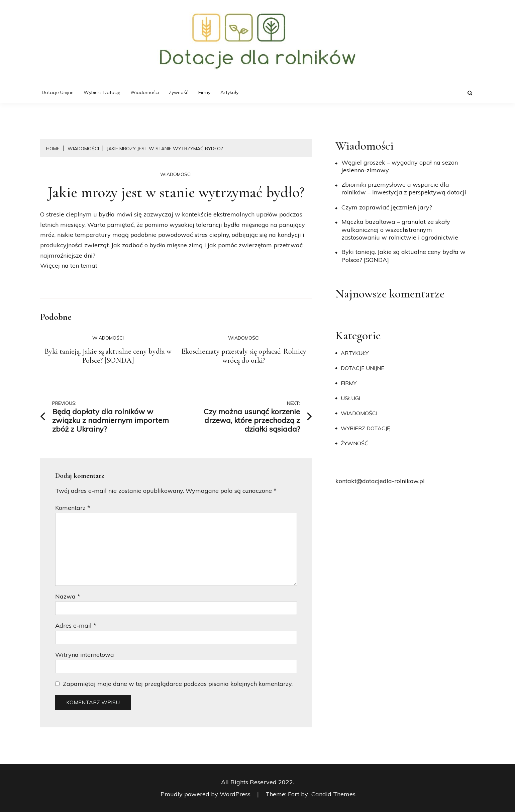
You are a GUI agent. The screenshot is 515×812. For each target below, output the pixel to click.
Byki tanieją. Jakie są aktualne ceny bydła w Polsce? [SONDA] (108, 356)
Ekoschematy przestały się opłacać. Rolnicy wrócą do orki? (244, 356)
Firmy (204, 92)
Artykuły (229, 92)
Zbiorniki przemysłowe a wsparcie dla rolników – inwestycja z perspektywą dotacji (404, 188)
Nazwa (68, 596)
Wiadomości (145, 92)
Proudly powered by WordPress (206, 794)
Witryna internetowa (85, 655)
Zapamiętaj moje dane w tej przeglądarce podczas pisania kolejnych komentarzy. (178, 684)
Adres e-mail (76, 625)
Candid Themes (333, 794)
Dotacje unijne (58, 92)
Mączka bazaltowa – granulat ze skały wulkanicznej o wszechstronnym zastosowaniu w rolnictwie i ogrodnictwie (400, 230)
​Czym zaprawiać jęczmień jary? (387, 207)
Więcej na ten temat (69, 265)
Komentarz (73, 508)
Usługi (350, 398)
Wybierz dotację (102, 92)
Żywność (179, 92)
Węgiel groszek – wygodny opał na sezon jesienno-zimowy (400, 166)
